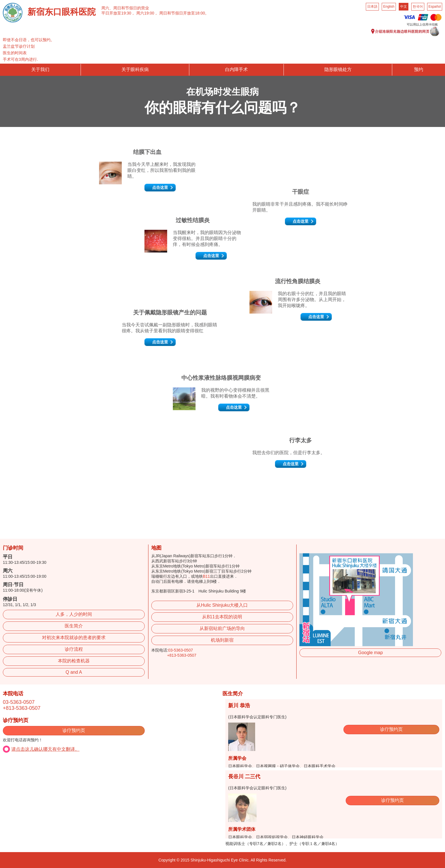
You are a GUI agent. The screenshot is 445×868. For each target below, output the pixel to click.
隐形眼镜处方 (338, 69)
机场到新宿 (222, 640)
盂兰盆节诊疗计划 (19, 46)
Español (435, 7)
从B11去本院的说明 (222, 617)
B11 (206, 576)
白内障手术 (236, 69)
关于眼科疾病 (135, 69)
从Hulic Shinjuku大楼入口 (222, 605)
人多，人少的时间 (74, 614)
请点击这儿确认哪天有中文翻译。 (45, 749)
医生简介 (74, 626)
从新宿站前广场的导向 (222, 628)
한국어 (418, 7)
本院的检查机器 (74, 661)
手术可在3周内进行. (20, 59)
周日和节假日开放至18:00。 (184, 13)
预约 (419, 69)
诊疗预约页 (74, 730)
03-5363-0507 (181, 650)
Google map (371, 653)
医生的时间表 (15, 53)
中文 (404, 7)
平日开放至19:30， (118, 13)
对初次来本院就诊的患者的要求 (74, 638)
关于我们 (40, 69)
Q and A (74, 672)
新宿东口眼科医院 (62, 12)
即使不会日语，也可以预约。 (29, 40)
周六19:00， (147, 13)
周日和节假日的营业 (131, 8)
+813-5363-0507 (182, 655)
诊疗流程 (74, 649)
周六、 (107, 8)
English (389, 7)
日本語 (372, 7)
